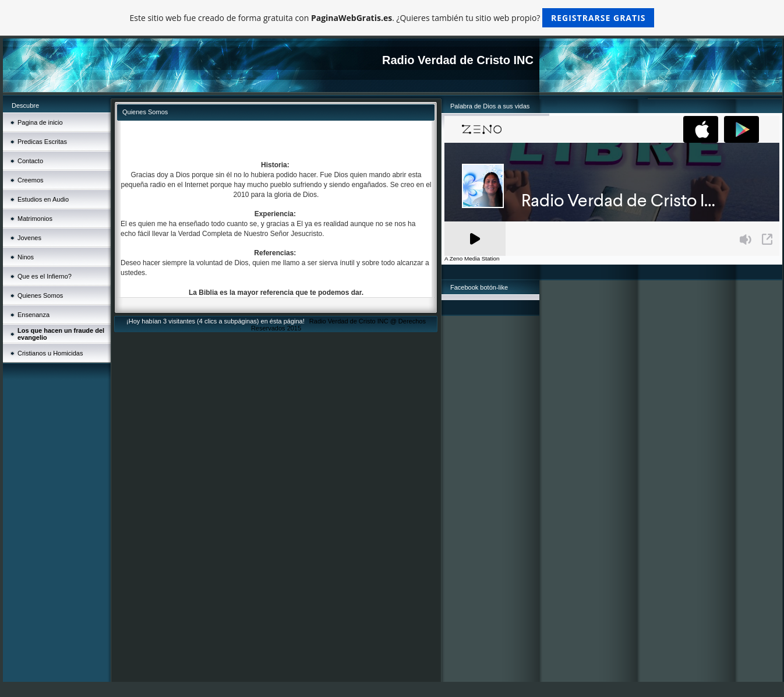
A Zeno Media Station (472, 259)
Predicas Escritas (42, 142)
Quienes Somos (40, 295)
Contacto (30, 161)
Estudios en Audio (43, 199)
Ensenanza (33, 315)
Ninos (26, 257)
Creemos (31, 180)
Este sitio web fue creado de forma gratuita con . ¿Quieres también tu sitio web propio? (392, 18)
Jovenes (29, 238)
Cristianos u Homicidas (50, 353)
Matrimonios (35, 219)
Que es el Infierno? (45, 276)
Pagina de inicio (40, 122)
